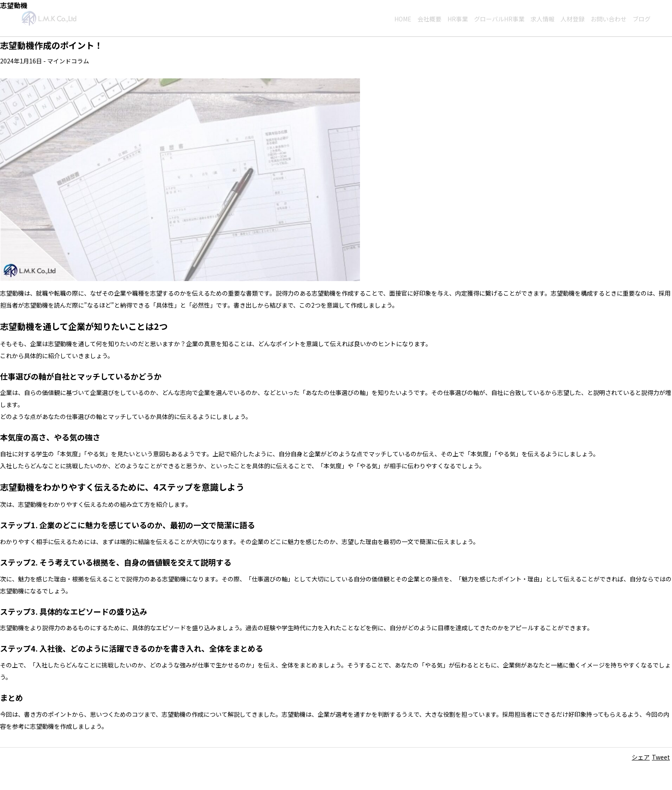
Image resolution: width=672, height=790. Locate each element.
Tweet (661, 757)
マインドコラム (68, 61)
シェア (641, 757)
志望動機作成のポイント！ (51, 45)
